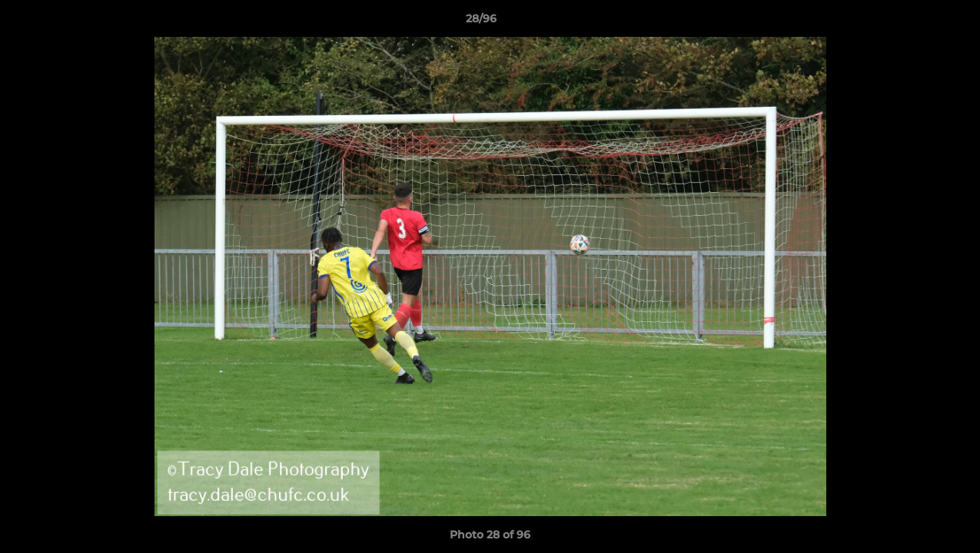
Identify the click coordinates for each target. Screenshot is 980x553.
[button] (915, 22)
